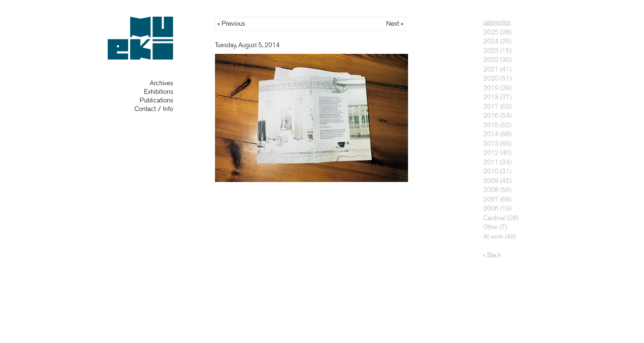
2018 (491, 97)
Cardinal (495, 218)
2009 (491, 181)
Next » (395, 24)
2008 (491, 190)
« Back (492, 255)
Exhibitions (158, 92)
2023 (491, 51)
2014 (491, 134)
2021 (491, 69)
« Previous (231, 24)
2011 (491, 162)
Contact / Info (154, 109)
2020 (491, 78)
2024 (491, 41)
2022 (491, 60)
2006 (491, 208)
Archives (161, 83)
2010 (491, 171)
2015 (491, 125)
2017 (491, 106)
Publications (156, 100)
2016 (491, 116)
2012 (491, 153)
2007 (491, 199)
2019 (491, 88)
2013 (491, 144)
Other (491, 227)
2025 (491, 32)
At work (493, 237)
